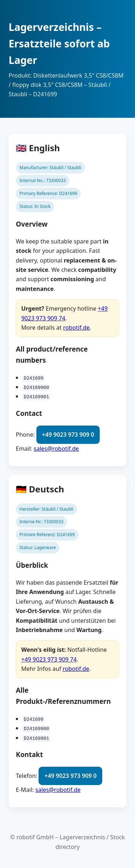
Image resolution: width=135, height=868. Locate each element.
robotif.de (76, 328)
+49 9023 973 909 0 (68, 435)
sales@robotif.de (57, 448)
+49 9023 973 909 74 (49, 659)
